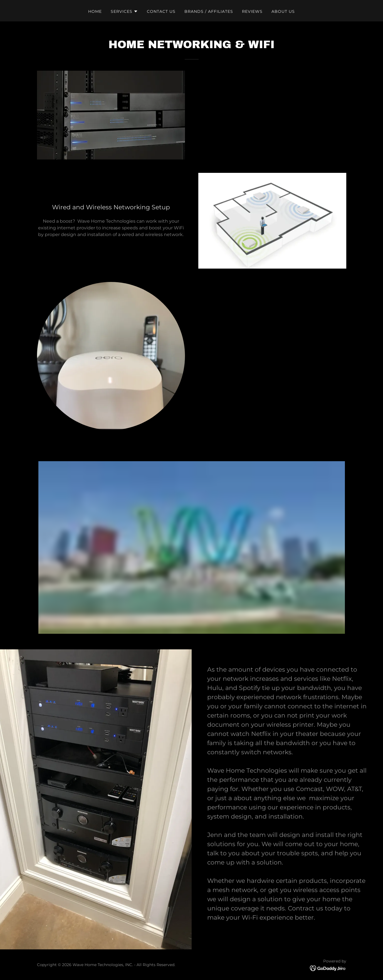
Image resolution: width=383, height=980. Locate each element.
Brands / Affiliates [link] (209, 11)
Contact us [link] (161, 11)
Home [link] (95, 11)
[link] (328, 968)
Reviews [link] (252, 11)
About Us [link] (283, 11)
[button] (124, 11)
